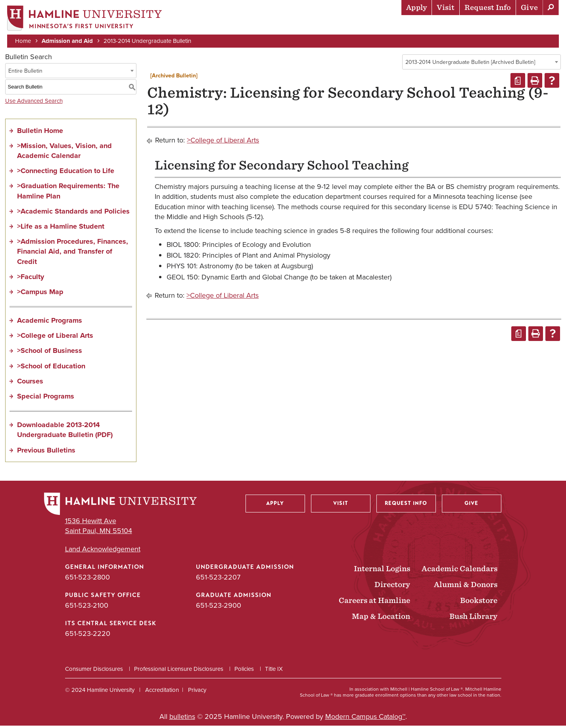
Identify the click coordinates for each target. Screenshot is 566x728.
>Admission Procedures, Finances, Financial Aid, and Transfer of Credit (73, 254)
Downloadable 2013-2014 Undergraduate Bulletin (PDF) (65, 432)
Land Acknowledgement (103, 552)
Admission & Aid (277, 26)
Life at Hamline (388, 26)
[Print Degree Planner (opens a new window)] (518, 83)
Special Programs (46, 399)
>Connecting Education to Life (66, 173)
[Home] (85, 18)
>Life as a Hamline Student (61, 229)
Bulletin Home (40, 133)
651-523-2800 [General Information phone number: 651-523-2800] (87, 580)
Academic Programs (50, 323)
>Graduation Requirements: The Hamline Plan (68, 194)
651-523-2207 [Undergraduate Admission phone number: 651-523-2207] (218, 580)
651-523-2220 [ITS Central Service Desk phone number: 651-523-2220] (88, 636)
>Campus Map (40, 294)
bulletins (182, 719)
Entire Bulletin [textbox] (25, 73)
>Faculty (31, 279)
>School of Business (50, 353)
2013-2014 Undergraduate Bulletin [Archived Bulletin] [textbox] (470, 65)
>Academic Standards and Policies (73, 214)
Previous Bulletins (46, 453)
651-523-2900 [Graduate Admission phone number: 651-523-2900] (219, 608)
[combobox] (482, 64)
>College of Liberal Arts (55, 338)
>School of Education (51, 368)
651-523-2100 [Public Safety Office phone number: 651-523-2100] (87, 608)
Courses (30, 383)
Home (24, 40)
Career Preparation (459, 26)
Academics (332, 26)
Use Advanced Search (34, 103)
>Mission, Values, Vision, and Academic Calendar (64, 153)
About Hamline (531, 26)
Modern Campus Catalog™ (365, 719)
